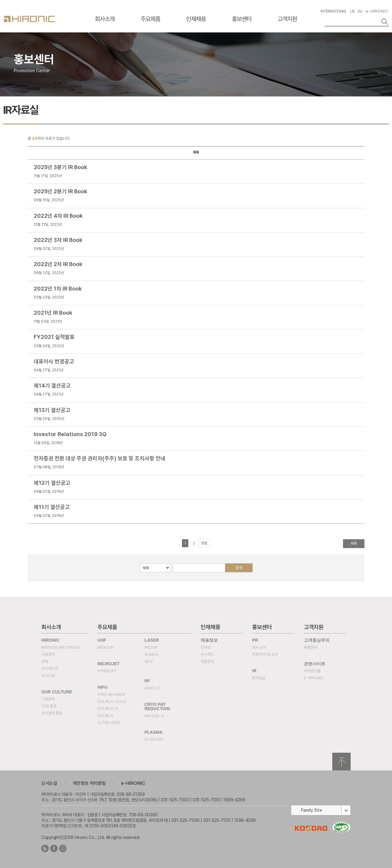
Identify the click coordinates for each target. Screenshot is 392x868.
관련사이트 (315, 664)
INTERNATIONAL (334, 11)
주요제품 (150, 19)
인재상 (206, 647)
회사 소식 (259, 647)
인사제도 (207, 654)
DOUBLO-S (108, 708)
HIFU (102, 687)
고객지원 (287, 19)
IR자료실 (259, 678)
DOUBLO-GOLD (112, 701)
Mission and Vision (60, 647)
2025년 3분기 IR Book (60, 167)
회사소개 (105, 19)
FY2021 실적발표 (54, 337)
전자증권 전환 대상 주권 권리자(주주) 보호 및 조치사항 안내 (100, 458)
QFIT (149, 661)
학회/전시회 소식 (265, 654)
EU (360, 11)
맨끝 (204, 543)
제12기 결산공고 (52, 483)
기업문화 (48, 699)
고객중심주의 (317, 640)
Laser (152, 640)
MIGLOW (106, 647)
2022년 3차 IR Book (58, 240)
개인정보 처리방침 (89, 783)
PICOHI (151, 647)
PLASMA (154, 732)
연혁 (45, 661)
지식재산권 (50, 668)
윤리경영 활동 (52, 713)
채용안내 (207, 661)
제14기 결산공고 (52, 386)
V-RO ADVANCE (111, 694)
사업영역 (48, 654)
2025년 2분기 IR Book (60, 191)
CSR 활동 (49, 706)
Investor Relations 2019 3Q (70, 434)
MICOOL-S (154, 716)
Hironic (50, 640)
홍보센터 (242, 19)
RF (147, 681)
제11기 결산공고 (52, 507)
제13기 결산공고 (52, 410)
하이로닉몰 (312, 671)
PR (255, 640)
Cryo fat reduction (157, 707)
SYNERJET (107, 671)
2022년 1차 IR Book (58, 289)
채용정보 (209, 640)
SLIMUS (152, 654)
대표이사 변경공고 (54, 361)
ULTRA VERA (109, 723)
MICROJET (108, 664)
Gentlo (153, 688)
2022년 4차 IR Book (58, 216)
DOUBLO (106, 716)
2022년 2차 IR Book (58, 264)
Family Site (312, 810)
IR (254, 671)
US (352, 11)
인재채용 (196, 19)
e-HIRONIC (377, 11)
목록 (354, 543)
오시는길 (48, 675)
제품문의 (311, 647)
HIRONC (29, 19)
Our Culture (57, 692)
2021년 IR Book (53, 313)
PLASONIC (154, 739)
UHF (102, 640)
